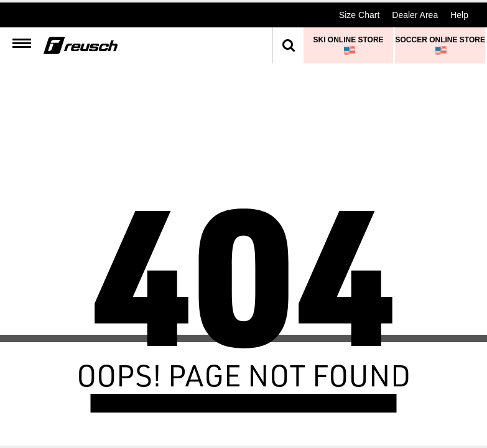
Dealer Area (415, 15)
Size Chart (359, 15)
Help (459, 15)
